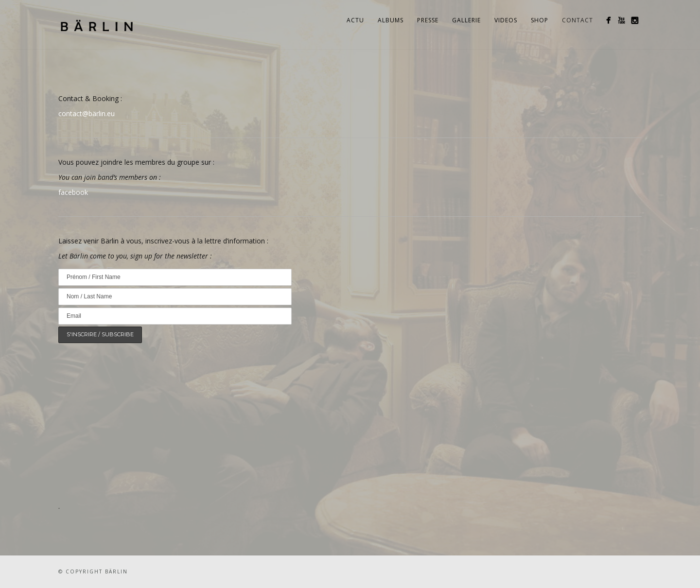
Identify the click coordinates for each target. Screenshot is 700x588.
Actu (355, 20)
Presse (428, 20)
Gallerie (466, 20)
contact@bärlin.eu (87, 113)
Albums (391, 20)
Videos (506, 20)
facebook (73, 192)
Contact (577, 20)
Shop (540, 20)
